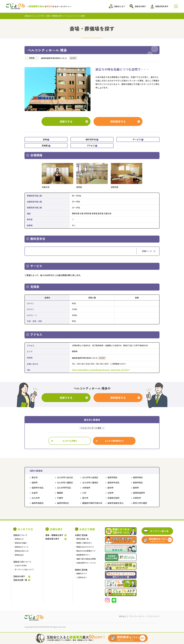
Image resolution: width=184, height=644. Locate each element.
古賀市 (110, 493)
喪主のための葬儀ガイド (86, 551)
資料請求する (118, 121)
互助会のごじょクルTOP (34, 16)
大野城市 (86, 488)
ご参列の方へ (82, 577)
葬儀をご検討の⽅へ (84, 543)
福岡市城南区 (38, 503)
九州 (84, 493)
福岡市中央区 (38, 488)
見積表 (46, 146)
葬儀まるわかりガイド (85, 547)
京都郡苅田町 (113, 498)
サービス (138, 139)
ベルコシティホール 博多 (91, 428)
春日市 (35, 477)
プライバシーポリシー (137, 616)
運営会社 (122, 616)
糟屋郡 (60, 493)
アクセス (92, 146)
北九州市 (36, 498)
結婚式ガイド (82, 573)
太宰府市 (137, 498)
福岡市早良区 (113, 483)
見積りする (66, 121)
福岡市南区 (138, 483)
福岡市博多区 (63, 503)
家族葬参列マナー (83, 555)
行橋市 (60, 498)
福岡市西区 (112, 477)
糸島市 (35, 493)
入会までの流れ (21, 565)
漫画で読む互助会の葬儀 (86, 559)
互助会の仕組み (21, 543)
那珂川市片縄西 (140, 503)
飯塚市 (136, 488)
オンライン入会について (24, 569)
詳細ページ (149, 251)
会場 (46, 139)
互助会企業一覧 (20, 580)
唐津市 (110, 488)
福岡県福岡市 (139, 493)
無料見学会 (92, 139)
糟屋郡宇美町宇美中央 (92, 503)
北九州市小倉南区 (90, 477)
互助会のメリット (22, 547)
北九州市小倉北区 (65, 477)
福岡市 (35, 483)
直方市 (85, 498)
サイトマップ (154, 616)
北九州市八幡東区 (90, 483)
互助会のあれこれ (22, 551)
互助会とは (19, 539)
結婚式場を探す (52, 539)
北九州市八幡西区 (65, 483)
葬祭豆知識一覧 (82, 539)
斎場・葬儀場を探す (55, 16)
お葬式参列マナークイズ (86, 563)
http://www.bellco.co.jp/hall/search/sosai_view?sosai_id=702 (101, 370)
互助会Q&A (19, 555)
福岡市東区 (138, 477)
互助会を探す (19, 576)
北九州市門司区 (64, 488)
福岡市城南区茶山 (115, 503)
